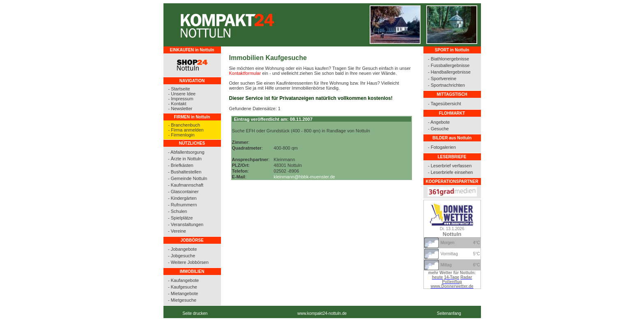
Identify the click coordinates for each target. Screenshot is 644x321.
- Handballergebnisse (449, 72)
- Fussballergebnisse (449, 65)
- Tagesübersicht (445, 104)
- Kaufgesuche (183, 287)
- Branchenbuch (184, 125)
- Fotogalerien (442, 147)
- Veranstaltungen (186, 224)
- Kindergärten (182, 198)
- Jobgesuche (182, 256)
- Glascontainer (183, 192)
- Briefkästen (181, 165)
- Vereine (177, 231)
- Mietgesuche (182, 300)
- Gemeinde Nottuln (187, 178)
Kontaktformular (245, 73)
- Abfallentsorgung (186, 152)
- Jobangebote (182, 249)
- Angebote (439, 122)
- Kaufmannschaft (186, 185)
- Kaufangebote (183, 280)
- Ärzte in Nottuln (185, 159)
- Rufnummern (182, 205)
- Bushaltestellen (185, 172)
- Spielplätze (181, 218)
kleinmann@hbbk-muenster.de (304, 177)
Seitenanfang (449, 313)
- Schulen (177, 211)
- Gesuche (438, 129)
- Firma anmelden (186, 130)
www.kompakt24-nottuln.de (322, 313)
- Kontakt (177, 104)
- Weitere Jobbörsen (188, 262)
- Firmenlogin (182, 135)
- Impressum (181, 99)
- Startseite (179, 89)
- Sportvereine (442, 79)
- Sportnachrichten (446, 85)
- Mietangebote (183, 293)
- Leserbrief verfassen (450, 166)
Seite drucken (195, 313)
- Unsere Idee (182, 94)
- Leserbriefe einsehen (450, 172)
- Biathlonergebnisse (448, 59)
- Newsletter (181, 109)
